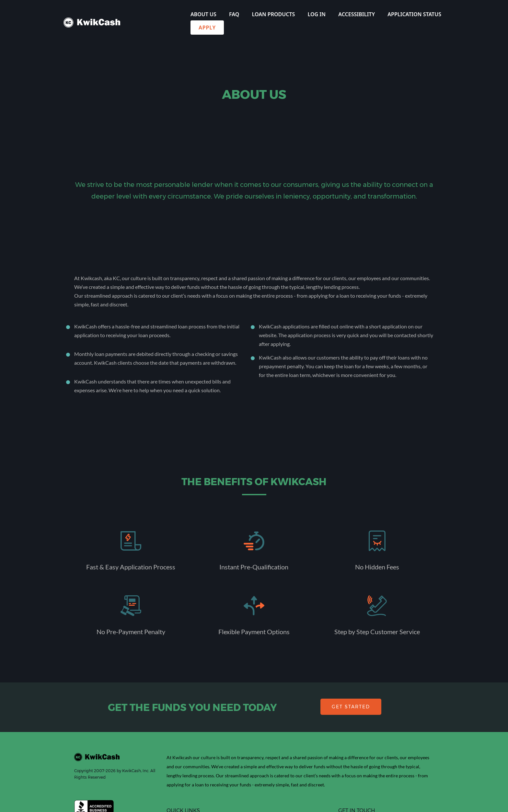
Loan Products (274, 14)
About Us (203, 14)
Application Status (414, 14)
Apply (207, 28)
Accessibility (357, 14)
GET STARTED (351, 707)
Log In (317, 14)
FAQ (234, 14)
